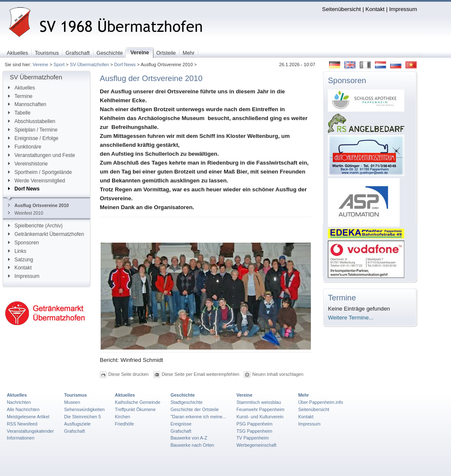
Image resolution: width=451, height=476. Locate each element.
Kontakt (375, 9)
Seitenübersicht (341, 9)
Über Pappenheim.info (321, 402)
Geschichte (182, 395)
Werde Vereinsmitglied (37, 181)
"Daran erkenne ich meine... (198, 417)
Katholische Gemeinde (138, 402)
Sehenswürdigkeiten (85, 409)
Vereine (41, 64)
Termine (20, 96)
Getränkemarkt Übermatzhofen (46, 234)
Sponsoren (24, 243)
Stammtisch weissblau (259, 402)
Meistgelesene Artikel (28, 417)
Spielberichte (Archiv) (35, 226)
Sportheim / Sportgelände (40, 172)
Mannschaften (27, 104)
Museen (72, 402)
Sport (59, 64)
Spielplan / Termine (33, 130)
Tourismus (75, 395)
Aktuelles (21, 88)
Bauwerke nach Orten (192, 445)
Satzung (21, 260)
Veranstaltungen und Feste (42, 155)
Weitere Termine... (351, 318)
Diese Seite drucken (128, 374)
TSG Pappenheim (254, 431)
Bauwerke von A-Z (189, 438)
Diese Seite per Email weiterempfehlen (201, 374)
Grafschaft (75, 431)
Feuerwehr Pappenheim (261, 409)
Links (17, 251)
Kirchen (123, 417)
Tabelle (19, 113)
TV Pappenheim (253, 438)
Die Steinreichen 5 (83, 417)
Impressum (403, 9)
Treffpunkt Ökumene (135, 409)
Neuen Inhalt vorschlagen (278, 374)
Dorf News (125, 64)
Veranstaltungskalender (30, 431)
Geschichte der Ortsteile (194, 409)
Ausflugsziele (78, 424)
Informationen (21, 438)
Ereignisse (181, 424)
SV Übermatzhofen (89, 64)
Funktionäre (25, 147)
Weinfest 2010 (26, 213)
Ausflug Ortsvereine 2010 (38, 205)
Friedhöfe (125, 424)
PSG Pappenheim (255, 424)
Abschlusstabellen (32, 121)
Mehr (303, 395)
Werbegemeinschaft (257, 445)
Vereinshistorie (28, 164)
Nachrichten (19, 402)
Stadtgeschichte (186, 402)
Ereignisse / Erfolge (33, 138)
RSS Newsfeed (22, 424)
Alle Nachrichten (23, 409)
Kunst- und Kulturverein (260, 417)
